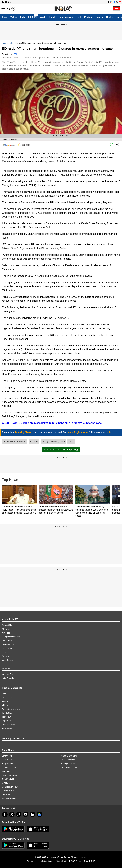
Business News (9, 725)
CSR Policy (76, 861)
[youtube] (26, 814)
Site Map (31, 861)
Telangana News (68, 764)
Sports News (8, 713)
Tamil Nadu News (10, 779)
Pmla (71, 441)
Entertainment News (11, 709)
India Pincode (8, 678)
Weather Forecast (10, 674)
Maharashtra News (69, 756)
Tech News (7, 717)
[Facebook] (5, 814)
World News (7, 698)
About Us (6, 629)
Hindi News (7, 648)
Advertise (6, 633)
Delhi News (7, 760)
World (43, 17)
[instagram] (19, 814)
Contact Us (7, 625)
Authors (5, 656)
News (4, 43)
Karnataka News (9, 798)
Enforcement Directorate (15, 441)
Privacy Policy (61, 861)
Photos (88, 17)
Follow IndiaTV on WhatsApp (61, 450)
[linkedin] (33, 814)
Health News (8, 729)
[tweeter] (12, 814)
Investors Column (10, 644)
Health (110, 17)
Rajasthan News (68, 760)
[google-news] (39, 814)
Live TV (5, 652)
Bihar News (7, 756)
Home (4, 17)
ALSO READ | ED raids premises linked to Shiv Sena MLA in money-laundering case (52, 423)
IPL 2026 (33, 17)
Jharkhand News (9, 768)
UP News (6, 783)
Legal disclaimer (45, 861)
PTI (15, 54)
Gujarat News (8, 791)
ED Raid (34, 441)
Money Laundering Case (53, 441)
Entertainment (66, 17)
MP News (6, 771)
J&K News (7, 795)
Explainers (7, 721)
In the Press (7, 641)
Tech (79, 17)
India (23, 17)
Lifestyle (99, 17)
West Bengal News (69, 768)
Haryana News (8, 764)
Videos (14, 17)
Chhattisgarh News (10, 787)
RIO (86, 861)
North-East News (9, 775)
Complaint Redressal (11, 637)
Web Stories (7, 660)
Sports (53, 17)
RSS (93, 861)
